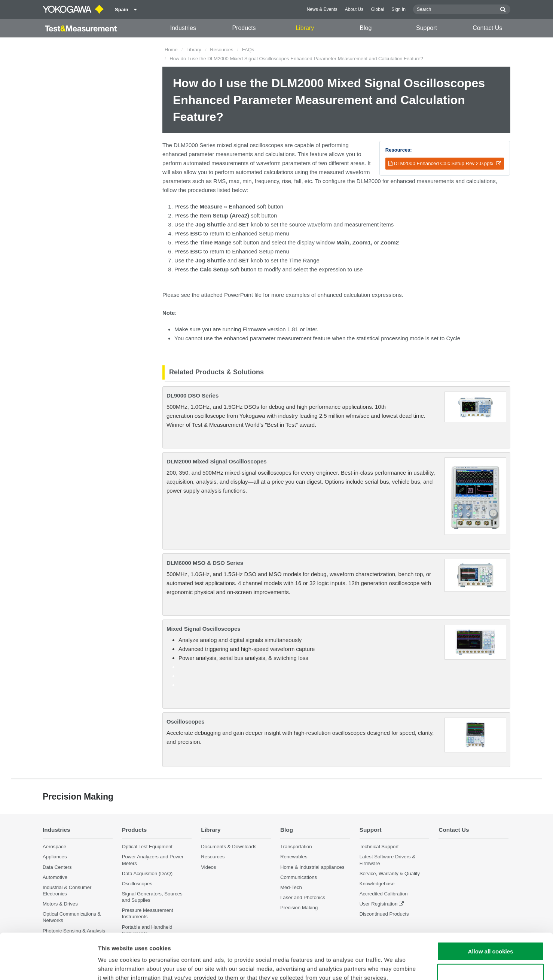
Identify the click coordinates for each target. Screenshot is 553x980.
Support (427, 28)
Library (305, 28)
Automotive (55, 877)
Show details (393, 965)
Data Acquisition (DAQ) (147, 874)
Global (377, 9)
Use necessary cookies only (491, 930)
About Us (354, 9)
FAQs (248, 50)
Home (171, 50)
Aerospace (54, 847)
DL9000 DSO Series (193, 395)
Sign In (398, 9)
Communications (299, 877)
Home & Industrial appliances (312, 867)
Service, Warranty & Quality (390, 874)
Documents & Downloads (229, 847)
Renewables (294, 857)
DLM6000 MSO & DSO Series (205, 563)
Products (244, 28)
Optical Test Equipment (147, 847)
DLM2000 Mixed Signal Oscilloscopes (217, 461)
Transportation (296, 847)
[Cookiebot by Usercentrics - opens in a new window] (48, 965)
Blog (366, 28)
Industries (183, 28)
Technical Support (379, 847)
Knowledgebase (377, 884)
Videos (208, 867)
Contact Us (487, 28)
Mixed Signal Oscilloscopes (204, 629)
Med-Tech (291, 887)
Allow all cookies (491, 908)
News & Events (322, 9)
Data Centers (57, 867)
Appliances (55, 857)
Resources (221, 50)
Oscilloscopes (186, 722)
